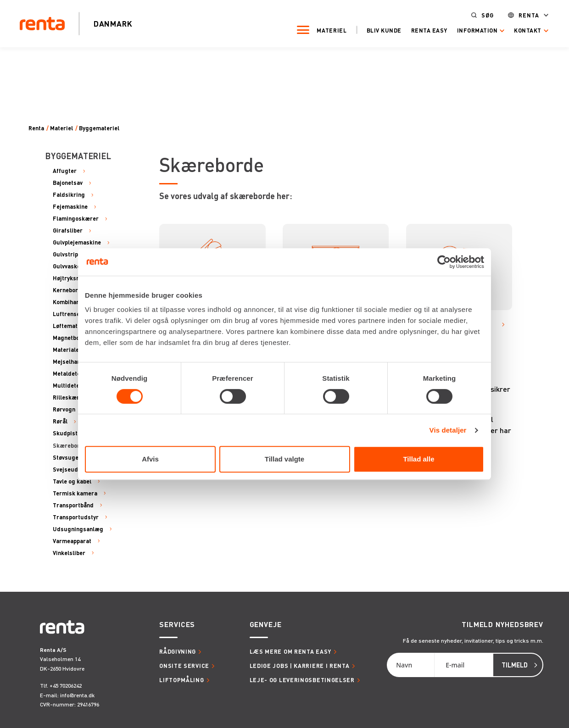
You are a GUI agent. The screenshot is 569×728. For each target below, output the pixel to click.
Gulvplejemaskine (77, 243)
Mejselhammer (73, 362)
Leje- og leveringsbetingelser (302, 680)
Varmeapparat (72, 541)
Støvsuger (67, 458)
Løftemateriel (72, 326)
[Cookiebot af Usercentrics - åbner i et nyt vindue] (444, 262)
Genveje (266, 625)
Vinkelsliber (69, 553)
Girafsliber (68, 231)
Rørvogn (64, 410)
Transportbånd (73, 506)
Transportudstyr (76, 517)
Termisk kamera (75, 494)
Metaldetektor (72, 374)
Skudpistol (68, 433)
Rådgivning (178, 651)
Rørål (60, 422)
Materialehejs (72, 350)
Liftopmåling (181, 680)
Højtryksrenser (74, 278)
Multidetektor (72, 386)
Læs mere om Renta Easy (290, 651)
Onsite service (184, 666)
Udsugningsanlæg (78, 529)
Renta (524, 15)
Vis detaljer (448, 430)
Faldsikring (69, 195)
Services (177, 625)
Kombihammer (73, 302)
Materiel (327, 30)
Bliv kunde (379, 30)
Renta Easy (424, 30)
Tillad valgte (284, 459)
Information (472, 30)
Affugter (65, 171)
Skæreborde (70, 446)
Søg (483, 15)
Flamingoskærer (76, 219)
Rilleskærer (69, 398)
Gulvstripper (70, 255)
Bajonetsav (68, 183)
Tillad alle (418, 459)
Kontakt (523, 30)
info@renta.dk (77, 695)
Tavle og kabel (72, 482)
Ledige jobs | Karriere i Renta (300, 666)
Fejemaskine (70, 207)
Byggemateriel (99, 128)
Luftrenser (68, 314)
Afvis (150, 459)
